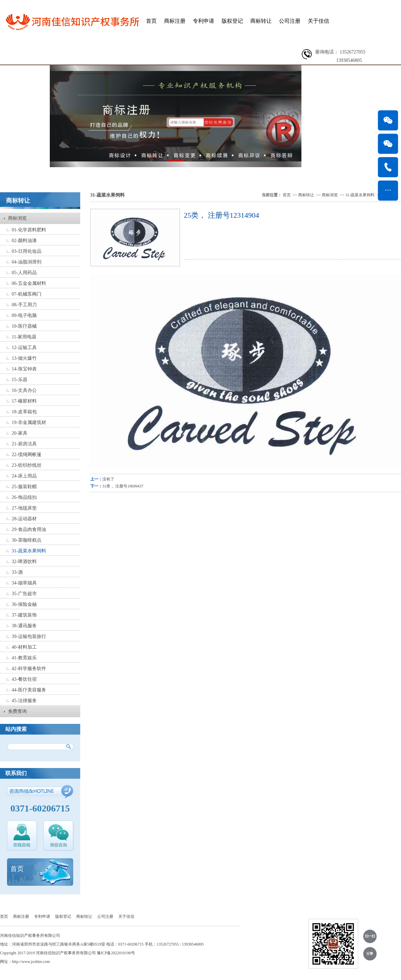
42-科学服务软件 (29, 669)
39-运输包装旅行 (29, 636)
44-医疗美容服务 (29, 690)
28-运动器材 (24, 519)
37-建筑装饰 (24, 615)
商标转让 (261, 21)
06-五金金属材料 (29, 283)
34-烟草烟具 (24, 583)
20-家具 (20, 433)
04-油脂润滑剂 (27, 262)
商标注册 (175, 21)
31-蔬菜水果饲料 (29, 551)
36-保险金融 (24, 604)
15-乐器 (20, 380)
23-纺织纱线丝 (27, 465)
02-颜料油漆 (24, 241)
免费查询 (17, 711)
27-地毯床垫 (24, 508)
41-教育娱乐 (24, 658)
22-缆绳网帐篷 (27, 455)
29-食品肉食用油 (29, 529)
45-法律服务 (24, 701)
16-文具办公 (24, 390)
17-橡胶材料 (24, 401)
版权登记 (232, 21)
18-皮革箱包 (24, 412)
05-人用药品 (24, 273)
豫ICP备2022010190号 (116, 953)
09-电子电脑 (24, 315)
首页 (151, 21)
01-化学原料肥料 (29, 230)
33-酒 (17, 572)
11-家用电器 (24, 337)
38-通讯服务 (24, 626)
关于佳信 (318, 21)
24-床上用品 (24, 476)
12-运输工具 (24, 348)
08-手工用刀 (24, 305)
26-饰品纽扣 (24, 497)
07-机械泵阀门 (27, 294)
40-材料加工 (24, 647)
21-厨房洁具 (24, 444)
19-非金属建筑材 (29, 422)
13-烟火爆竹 (24, 358)
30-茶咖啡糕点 (27, 540)
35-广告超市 (24, 594)
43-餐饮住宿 (24, 679)
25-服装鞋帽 (24, 487)
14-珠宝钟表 (24, 369)
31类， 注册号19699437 (123, 486)
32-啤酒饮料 (24, 562)
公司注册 (290, 21)
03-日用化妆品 (27, 251)
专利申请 (204, 21)
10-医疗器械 (24, 326)
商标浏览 (17, 218)
